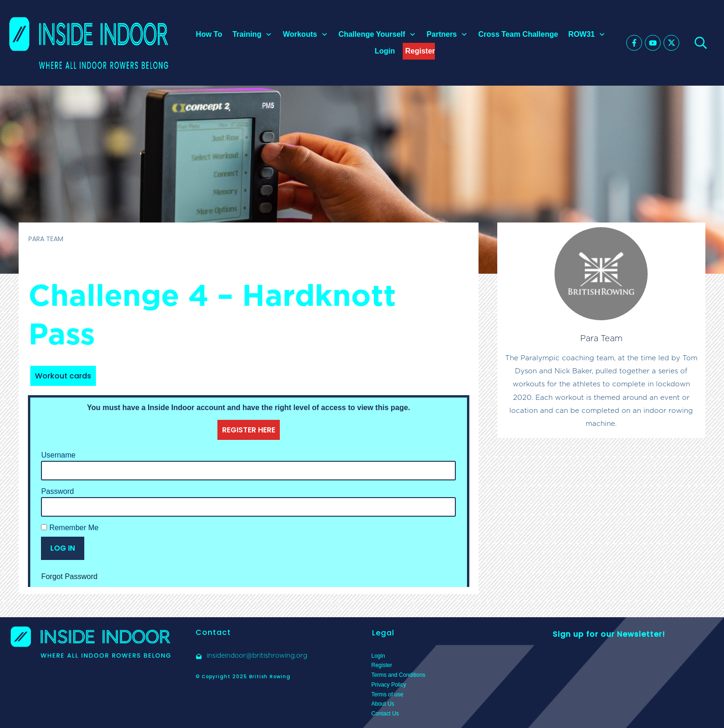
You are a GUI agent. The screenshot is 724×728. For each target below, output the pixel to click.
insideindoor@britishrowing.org (257, 655)
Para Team (601, 338)
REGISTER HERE (249, 430)
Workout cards (63, 376)
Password (57, 491)
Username (58, 455)
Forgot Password (69, 576)
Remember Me (70, 528)
